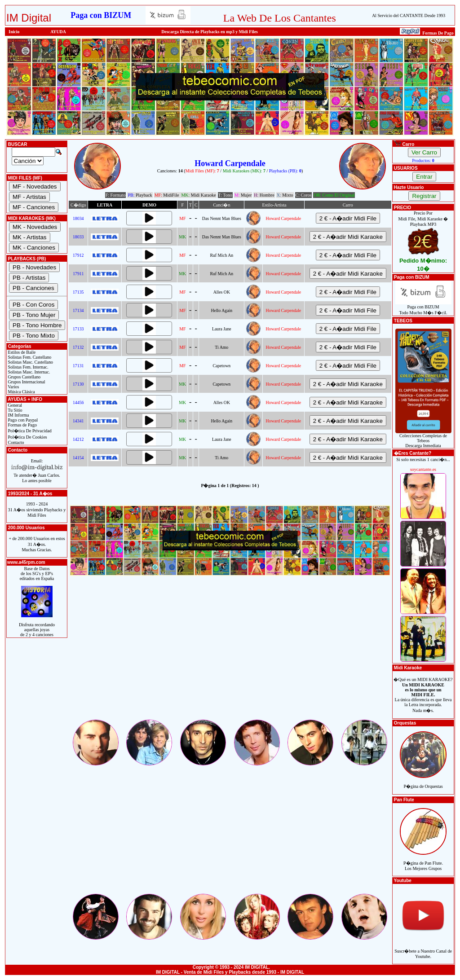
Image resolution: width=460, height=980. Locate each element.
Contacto (15, 442)
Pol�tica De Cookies (27, 437)
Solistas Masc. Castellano (30, 362)
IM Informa (18, 415)
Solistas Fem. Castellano (29, 357)
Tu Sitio (14, 410)
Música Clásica (21, 392)
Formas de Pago (22, 425)
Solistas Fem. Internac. (27, 367)
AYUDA (58, 32)
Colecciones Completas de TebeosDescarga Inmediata (423, 439)
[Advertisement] (230, 655)
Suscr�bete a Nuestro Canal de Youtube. (423, 949)
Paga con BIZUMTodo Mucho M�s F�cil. (423, 308)
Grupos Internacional (26, 382)
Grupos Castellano (24, 377)
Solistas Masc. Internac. (28, 372)
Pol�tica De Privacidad (29, 431)
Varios (13, 387)
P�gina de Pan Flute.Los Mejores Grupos (423, 861)
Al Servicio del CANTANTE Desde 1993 (409, 15)
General (14, 405)
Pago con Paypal (22, 420)
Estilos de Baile (21, 352)
